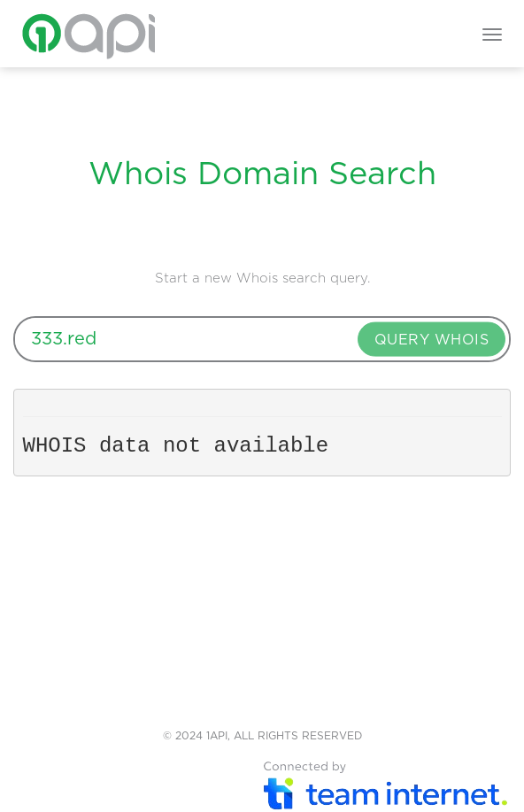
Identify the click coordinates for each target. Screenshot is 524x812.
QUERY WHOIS (432, 339)
